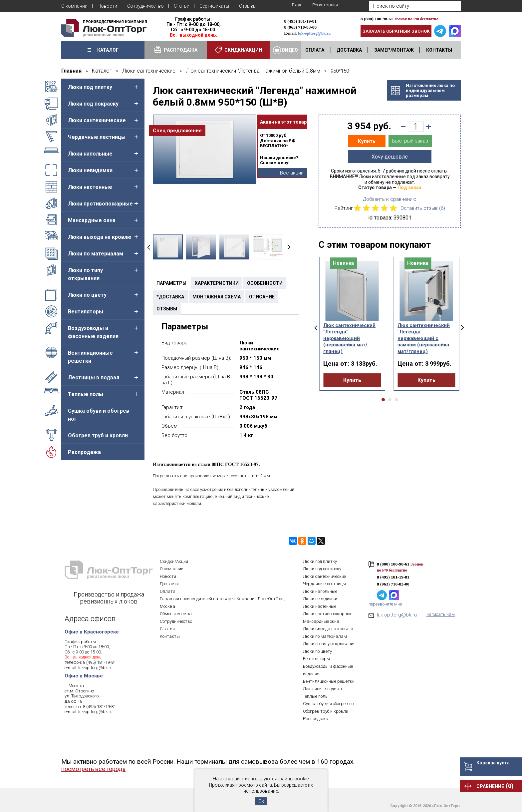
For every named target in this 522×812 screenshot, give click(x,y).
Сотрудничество (145, 6)
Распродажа (84, 452)
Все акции (292, 173)
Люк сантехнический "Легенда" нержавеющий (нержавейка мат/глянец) (349, 338)
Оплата (168, 591)
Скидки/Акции (174, 561)
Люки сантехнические (97, 120)
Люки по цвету (87, 295)
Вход (296, 5)
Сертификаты (214, 6)
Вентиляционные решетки (90, 357)
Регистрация (325, 5)
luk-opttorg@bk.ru (314, 33)
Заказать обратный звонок (396, 31)
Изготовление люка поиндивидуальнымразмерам (430, 90)
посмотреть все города (93, 769)
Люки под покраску (93, 104)
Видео (285, 50)
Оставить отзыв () (423, 208)
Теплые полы (86, 394)
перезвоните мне (385, 604)
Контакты (170, 636)
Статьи (182, 6)
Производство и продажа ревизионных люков (109, 598)
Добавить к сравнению (390, 199)
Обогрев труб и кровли (98, 435)
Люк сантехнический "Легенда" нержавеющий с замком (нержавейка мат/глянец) (424, 338)
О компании (74, 6)
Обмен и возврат (177, 614)
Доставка (170, 584)
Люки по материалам (96, 254)
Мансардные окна (92, 220)
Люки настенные (90, 187)
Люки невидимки (90, 170)
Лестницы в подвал (94, 378)
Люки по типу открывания (85, 274)
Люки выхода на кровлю (100, 237)
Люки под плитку (90, 87)
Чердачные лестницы (97, 137)
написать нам (441, 614)
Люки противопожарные (100, 204)
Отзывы (248, 6)
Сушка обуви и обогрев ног (99, 415)
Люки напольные (90, 154)
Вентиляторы (86, 312)
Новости (107, 6)
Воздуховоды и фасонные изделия (93, 332)
